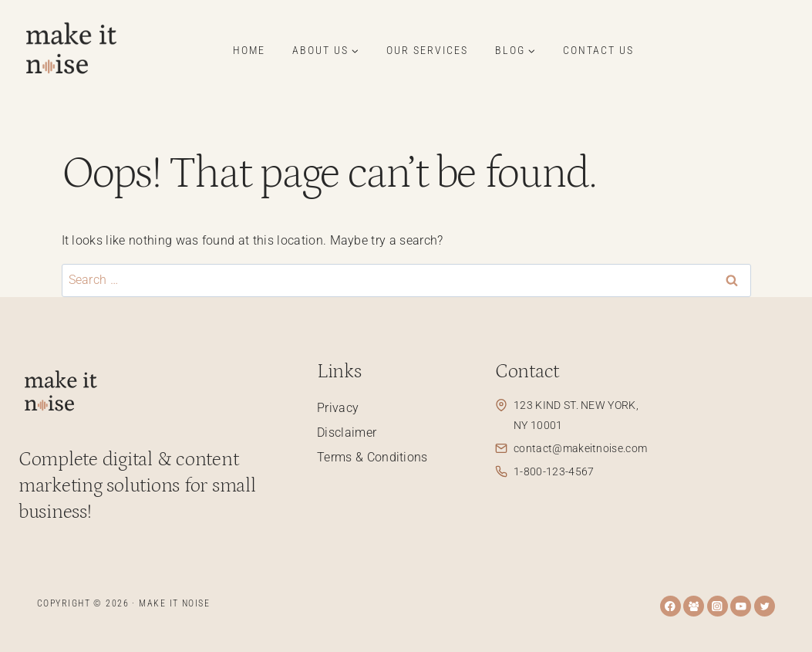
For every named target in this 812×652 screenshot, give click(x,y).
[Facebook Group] (694, 606)
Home (249, 50)
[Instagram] (718, 606)
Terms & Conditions (372, 457)
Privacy (338, 408)
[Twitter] (765, 606)
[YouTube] (741, 606)
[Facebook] (670, 606)
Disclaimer (347, 432)
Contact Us (598, 50)
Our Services (427, 50)
